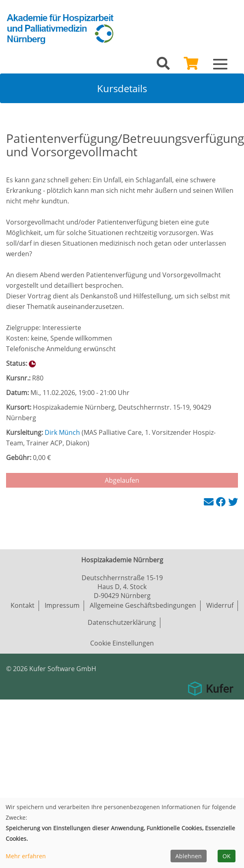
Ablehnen (189, 856)
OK (227, 856)
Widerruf (220, 605)
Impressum (62, 605)
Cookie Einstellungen (122, 643)
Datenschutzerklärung (122, 622)
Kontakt (23, 605)
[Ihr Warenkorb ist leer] (191, 66)
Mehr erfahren (26, 856)
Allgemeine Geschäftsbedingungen (143, 605)
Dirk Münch (62, 432)
